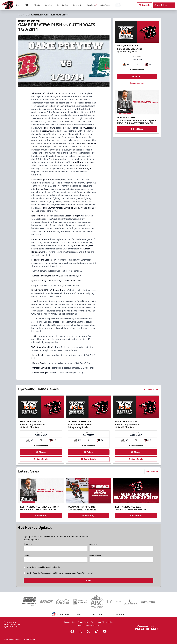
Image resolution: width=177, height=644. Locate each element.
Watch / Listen (106, 5)
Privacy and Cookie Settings (89, 625)
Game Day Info (64, 5)
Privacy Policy (83, 622)
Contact (67, 622)
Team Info (49, 5)
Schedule (144, 5)
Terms (93, 622)
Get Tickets (161, 5)
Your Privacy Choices (106, 622)
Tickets (38, 5)
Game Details (137, 83)
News (19, 5)
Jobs (74, 622)
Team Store (92, 5)
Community (79, 5)
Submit (89, 580)
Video (29, 5)
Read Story (137, 129)
